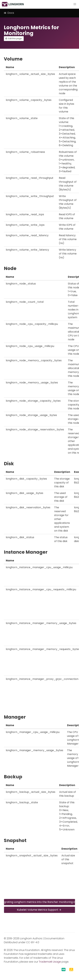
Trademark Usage (50, 962)
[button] (75, 4)
